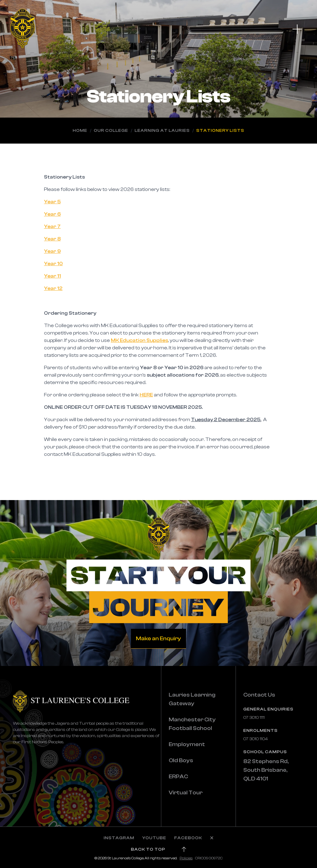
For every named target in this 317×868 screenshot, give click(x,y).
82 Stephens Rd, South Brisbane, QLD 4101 (266, 770)
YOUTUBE (154, 838)
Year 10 (53, 264)
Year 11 (52, 276)
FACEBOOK (188, 838)
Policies (186, 858)
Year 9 (52, 251)
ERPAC (178, 777)
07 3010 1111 (254, 718)
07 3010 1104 (256, 739)
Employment (187, 744)
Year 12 (53, 288)
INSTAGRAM (119, 838)
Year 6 (52, 214)
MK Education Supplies (139, 340)
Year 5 (52, 202)
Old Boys (181, 760)
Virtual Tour (186, 793)
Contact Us (259, 695)
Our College (111, 131)
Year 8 (52, 239)
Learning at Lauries (162, 131)
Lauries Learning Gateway (192, 699)
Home (80, 131)
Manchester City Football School (192, 724)
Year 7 (52, 227)
